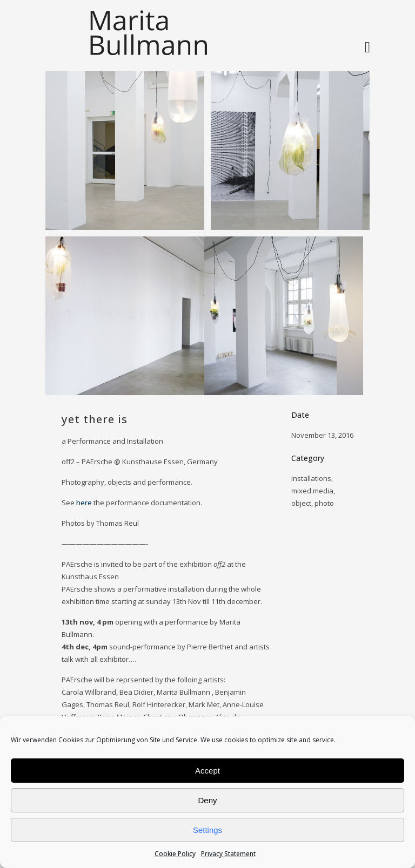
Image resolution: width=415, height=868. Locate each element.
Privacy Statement (228, 854)
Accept (207, 771)
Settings (207, 830)
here (84, 503)
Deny (207, 800)
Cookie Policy (175, 854)
